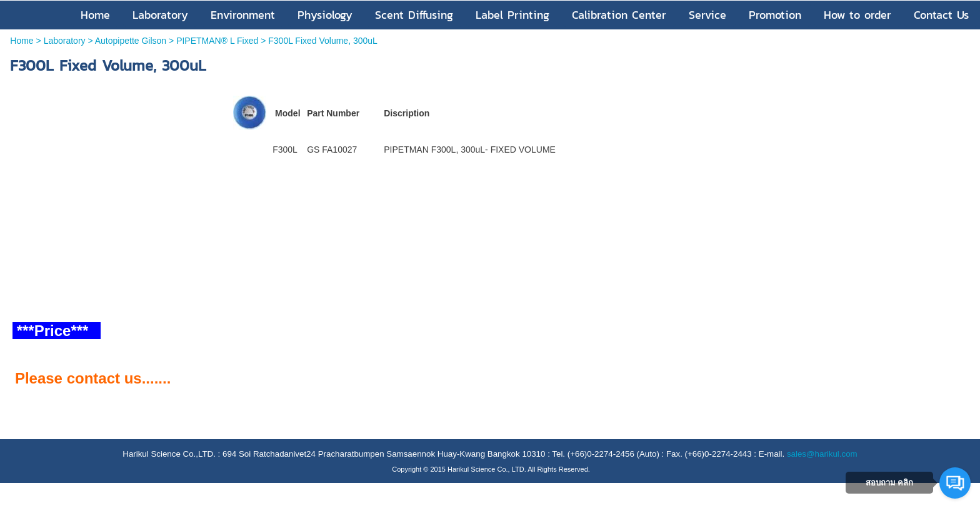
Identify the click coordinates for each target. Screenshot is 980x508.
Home (22, 41)
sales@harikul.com (822, 454)
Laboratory (65, 41)
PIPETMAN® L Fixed (217, 41)
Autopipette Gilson (131, 41)
